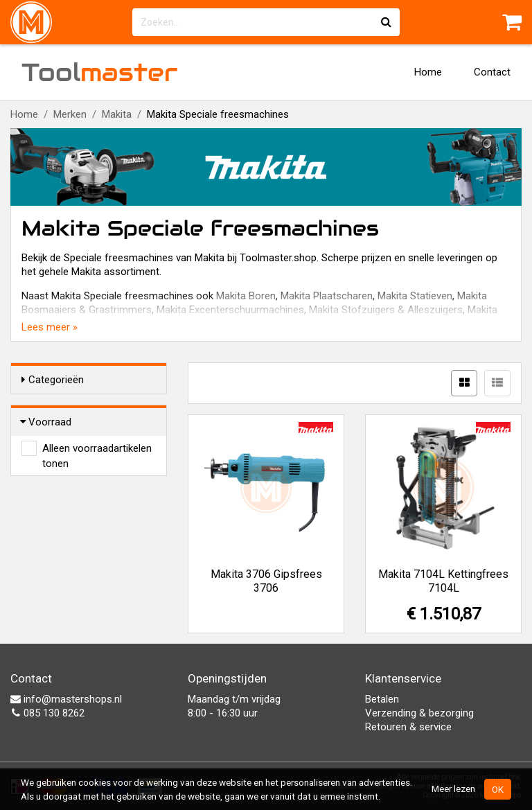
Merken (70, 114)
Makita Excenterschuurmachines (230, 310)
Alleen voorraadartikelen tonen (97, 449)
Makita (117, 114)
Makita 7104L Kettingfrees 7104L (443, 581)
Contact (492, 72)
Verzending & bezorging (419, 713)
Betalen (382, 699)
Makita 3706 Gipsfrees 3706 (266, 581)
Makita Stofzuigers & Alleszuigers (386, 310)
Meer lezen (453, 789)
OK (498, 789)
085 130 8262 (47, 713)
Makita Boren (246, 296)
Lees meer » (50, 327)
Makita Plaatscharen (327, 296)
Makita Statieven (415, 296)
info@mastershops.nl (66, 699)
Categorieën (53, 380)
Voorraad (46, 422)
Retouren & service (408, 727)
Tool (100, 72)
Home (428, 72)
